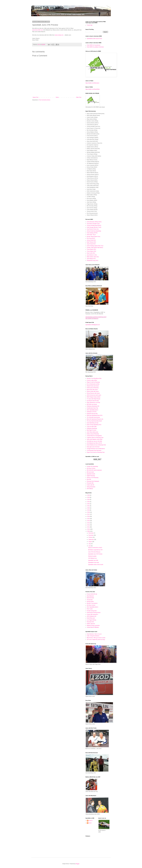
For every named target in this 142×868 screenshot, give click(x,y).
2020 (89, 508)
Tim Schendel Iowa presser (93, 417)
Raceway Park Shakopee (93, 481)
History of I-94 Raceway (93, 478)
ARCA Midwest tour (92, 616)
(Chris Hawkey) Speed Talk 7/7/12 (95, 246)
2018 (89, 512)
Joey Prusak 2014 (91, 244)
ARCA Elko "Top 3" (91, 235)
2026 (89, 495)
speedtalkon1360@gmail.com (93, 325)
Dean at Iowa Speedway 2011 (94, 425)
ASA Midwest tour (93, 558)
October (91, 537)
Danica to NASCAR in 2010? (95, 548)
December (91, 533)
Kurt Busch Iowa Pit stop (93, 401)
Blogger (77, 864)
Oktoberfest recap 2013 (93, 261)
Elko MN (89, 479)
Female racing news (92, 611)
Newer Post (35, 97)
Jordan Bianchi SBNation (93, 627)
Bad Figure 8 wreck (92, 430)
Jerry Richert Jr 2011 (92, 255)
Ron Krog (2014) (91, 238)
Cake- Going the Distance (93, 636)
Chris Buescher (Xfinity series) (94, 222)
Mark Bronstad (90, 598)
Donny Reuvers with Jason (93, 393)
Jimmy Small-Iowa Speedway (94, 231)
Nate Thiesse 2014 (91, 242)
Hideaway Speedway (92, 428)
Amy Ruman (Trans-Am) (93, 229)
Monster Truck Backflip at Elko (94, 378)
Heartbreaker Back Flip (92, 408)
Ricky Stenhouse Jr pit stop (93, 402)
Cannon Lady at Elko (92, 380)
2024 (89, 499)
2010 (89, 529)
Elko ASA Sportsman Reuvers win (95, 419)
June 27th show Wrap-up (94, 552)
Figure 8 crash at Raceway (93, 382)
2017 (89, 514)
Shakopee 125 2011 (92, 412)
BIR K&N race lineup (92, 404)
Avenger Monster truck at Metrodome (96, 449)
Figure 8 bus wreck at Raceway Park (96, 452)
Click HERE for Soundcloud (94, 45)
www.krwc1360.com (38, 30)
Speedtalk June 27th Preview (95, 554)
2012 (89, 525)
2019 (89, 510)
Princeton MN (90, 483)
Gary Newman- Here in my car (94, 634)
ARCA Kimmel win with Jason (94, 395)
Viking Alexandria (91, 487)
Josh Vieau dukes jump (92, 432)
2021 (89, 506)
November (91, 535)
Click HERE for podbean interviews (95, 47)
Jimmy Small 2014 (91, 240)
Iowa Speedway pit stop (93, 423)
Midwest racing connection (93, 625)
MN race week (90, 472)
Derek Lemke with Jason (93, 391)
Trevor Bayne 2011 (91, 249)
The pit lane (90, 600)
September (91, 540)
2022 (89, 504)
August (90, 542)
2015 (89, 519)
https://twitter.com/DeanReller (93, 89)
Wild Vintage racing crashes (94, 397)
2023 (89, 502)
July (90, 544)
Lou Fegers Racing (91, 620)
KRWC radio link (91, 624)
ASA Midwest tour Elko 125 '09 (94, 443)
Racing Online (90, 602)
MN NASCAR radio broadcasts (94, 470)
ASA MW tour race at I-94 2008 (94, 441)
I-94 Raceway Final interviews (94, 451)
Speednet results (91, 474)
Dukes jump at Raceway (93, 388)
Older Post (79, 97)
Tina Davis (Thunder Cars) (93, 224)
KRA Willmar (90, 489)
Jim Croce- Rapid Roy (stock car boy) (96, 640)
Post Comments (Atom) (45, 100)
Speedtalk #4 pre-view (94, 562)
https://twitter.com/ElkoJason (92, 83)
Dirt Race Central (91, 468)
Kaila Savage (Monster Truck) (94, 227)
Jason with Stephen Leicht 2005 (95, 439)
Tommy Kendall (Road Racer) (94, 225)
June (90, 546)
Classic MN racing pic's (92, 614)
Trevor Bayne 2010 (91, 251)
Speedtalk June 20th (93, 560)
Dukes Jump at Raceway (93, 434)
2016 (89, 516)
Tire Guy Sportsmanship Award (94, 421)
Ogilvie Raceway (91, 476)
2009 (89, 531)
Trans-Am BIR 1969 (92, 427)
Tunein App (90, 25)
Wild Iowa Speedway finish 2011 (95, 415)
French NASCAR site (92, 594)
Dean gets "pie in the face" (93, 447)
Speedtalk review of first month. (96, 565)
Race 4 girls (90, 609)
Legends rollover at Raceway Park (95, 438)
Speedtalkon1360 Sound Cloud (94, 39)
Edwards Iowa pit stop (92, 414)
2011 (89, 527)
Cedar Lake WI (90, 485)
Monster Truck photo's (92, 603)
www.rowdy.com (59, 35)
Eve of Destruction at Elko (93, 384)
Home (57, 97)
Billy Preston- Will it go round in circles (96, 638)
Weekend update (92, 556)
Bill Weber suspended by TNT (95, 550)
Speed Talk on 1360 (47, 8)
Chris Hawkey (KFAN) (92, 233)
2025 (89, 497)
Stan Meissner (90, 596)
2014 (89, 521)
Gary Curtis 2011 (91, 253)
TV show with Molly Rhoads (94, 399)
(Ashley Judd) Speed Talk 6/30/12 (95, 248)
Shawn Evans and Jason (93, 386)
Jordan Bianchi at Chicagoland (94, 436)
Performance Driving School (94, 613)
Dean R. (91, 821)
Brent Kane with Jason (92, 390)
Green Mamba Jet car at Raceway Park (96, 445)
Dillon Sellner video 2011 (93, 257)
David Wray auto (91, 618)
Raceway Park (90, 622)
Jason (90, 823)
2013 (89, 523)
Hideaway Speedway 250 (93, 406)
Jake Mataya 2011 (91, 259)
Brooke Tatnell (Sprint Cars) (94, 237)
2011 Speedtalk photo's (93, 410)
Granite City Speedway (92, 466)
